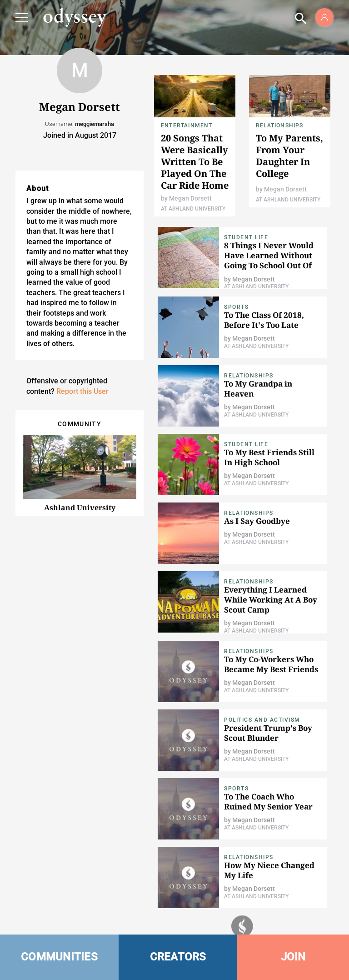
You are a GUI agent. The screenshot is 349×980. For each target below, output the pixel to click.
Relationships (280, 126)
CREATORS (178, 957)
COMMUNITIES (59, 957)
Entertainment (187, 126)
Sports (236, 307)
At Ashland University (193, 209)
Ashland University (80, 508)
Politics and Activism (262, 720)
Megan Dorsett (190, 198)
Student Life (246, 237)
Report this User (82, 391)
